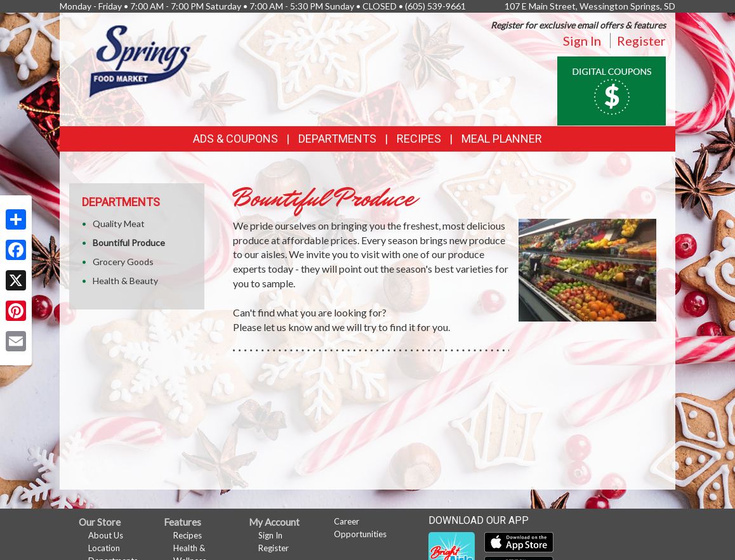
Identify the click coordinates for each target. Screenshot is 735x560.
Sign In (582, 41)
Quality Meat (119, 224)
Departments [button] (337, 139)
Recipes (419, 139)
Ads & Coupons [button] (235, 139)
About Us (106, 535)
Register (641, 41)
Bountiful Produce (129, 243)
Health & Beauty (125, 281)
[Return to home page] (141, 61)
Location (104, 548)
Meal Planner (502, 139)
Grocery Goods (123, 262)
